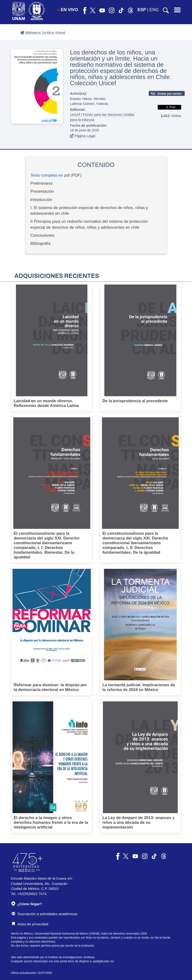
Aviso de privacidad (30, 924)
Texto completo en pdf (50, 175)
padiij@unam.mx (104, 961)
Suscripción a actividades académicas (44, 914)
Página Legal (83, 136)
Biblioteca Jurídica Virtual (43, 33)
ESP (142, 10)
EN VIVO (68, 10)
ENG (154, 10)
